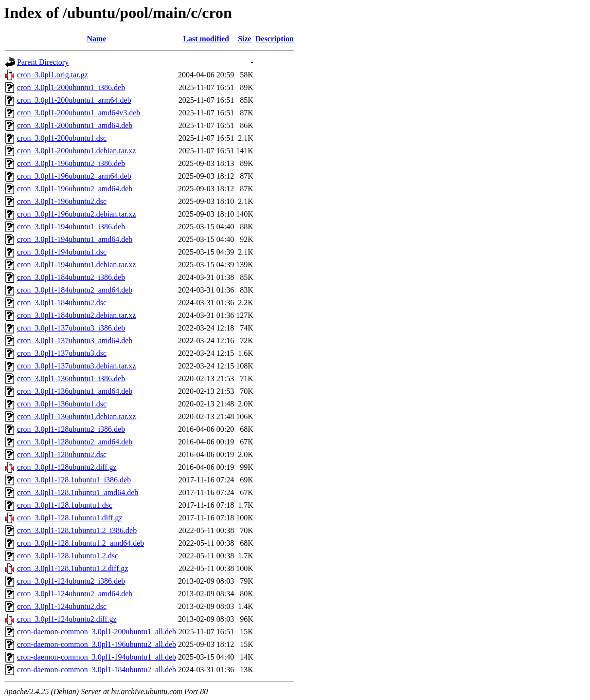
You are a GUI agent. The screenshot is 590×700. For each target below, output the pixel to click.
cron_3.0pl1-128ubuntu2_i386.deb (71, 429)
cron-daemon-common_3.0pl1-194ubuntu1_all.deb (97, 657)
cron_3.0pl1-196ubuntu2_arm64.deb (74, 176)
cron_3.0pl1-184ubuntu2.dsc (62, 303)
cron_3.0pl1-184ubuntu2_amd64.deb (75, 290)
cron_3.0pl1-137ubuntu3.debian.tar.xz (76, 366)
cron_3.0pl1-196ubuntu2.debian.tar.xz (76, 214)
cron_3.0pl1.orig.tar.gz (53, 75)
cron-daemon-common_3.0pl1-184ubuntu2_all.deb (97, 670)
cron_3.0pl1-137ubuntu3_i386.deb (71, 328)
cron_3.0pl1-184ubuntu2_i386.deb (71, 277)
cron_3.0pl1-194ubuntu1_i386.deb (71, 227)
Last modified (206, 39)
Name (97, 39)
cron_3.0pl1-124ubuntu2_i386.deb (71, 581)
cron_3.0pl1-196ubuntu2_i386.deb (71, 163)
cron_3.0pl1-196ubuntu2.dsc (62, 201)
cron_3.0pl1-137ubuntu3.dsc (62, 353)
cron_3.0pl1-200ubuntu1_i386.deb (71, 87)
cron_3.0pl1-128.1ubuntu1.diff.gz (70, 518)
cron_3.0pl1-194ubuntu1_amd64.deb (75, 239)
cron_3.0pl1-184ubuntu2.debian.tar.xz (76, 315)
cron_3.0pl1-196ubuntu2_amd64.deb (75, 189)
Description (275, 39)
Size (245, 39)
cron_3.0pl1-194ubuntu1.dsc (62, 252)
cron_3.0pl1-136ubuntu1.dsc (62, 404)
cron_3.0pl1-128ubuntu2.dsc (62, 454)
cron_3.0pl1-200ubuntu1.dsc (62, 138)
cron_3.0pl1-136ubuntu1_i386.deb (71, 378)
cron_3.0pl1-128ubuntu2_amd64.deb (75, 442)
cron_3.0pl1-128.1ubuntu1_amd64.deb (78, 492)
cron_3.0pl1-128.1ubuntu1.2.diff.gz (73, 568)
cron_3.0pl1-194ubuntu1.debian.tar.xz (76, 265)
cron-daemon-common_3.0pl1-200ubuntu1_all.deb (97, 632)
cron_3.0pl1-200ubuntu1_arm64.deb (74, 100)
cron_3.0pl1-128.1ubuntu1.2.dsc (68, 556)
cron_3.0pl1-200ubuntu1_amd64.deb (75, 125)
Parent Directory (43, 62)
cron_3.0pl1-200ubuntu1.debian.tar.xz (76, 151)
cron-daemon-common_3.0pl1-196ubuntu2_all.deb (97, 644)
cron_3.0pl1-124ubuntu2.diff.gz (67, 619)
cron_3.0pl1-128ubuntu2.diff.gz (67, 467)
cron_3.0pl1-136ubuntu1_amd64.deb (75, 391)
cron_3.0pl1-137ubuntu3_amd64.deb (75, 341)
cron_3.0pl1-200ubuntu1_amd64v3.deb (79, 113)
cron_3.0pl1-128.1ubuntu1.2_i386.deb (77, 530)
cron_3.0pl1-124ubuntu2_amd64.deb (75, 594)
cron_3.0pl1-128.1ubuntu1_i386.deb (74, 480)
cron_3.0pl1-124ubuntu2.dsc (62, 606)
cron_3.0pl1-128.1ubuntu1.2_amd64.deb (80, 543)
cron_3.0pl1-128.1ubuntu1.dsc (65, 505)
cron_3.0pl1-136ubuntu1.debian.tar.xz (76, 416)
